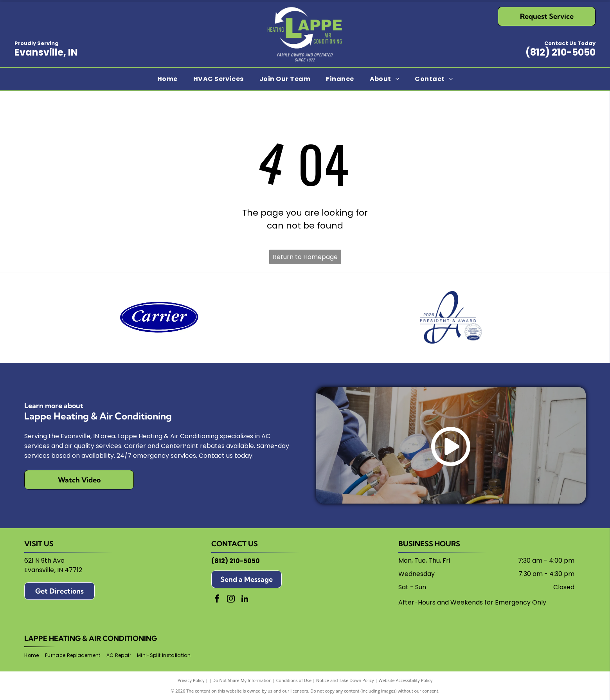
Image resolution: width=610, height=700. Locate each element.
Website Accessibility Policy (405, 680)
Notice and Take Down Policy (345, 680)
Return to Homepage (305, 257)
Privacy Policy (191, 680)
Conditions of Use (294, 680)
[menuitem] (167, 79)
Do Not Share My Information (242, 680)
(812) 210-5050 (561, 52)
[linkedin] (245, 600)
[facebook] (217, 600)
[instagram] (231, 600)
